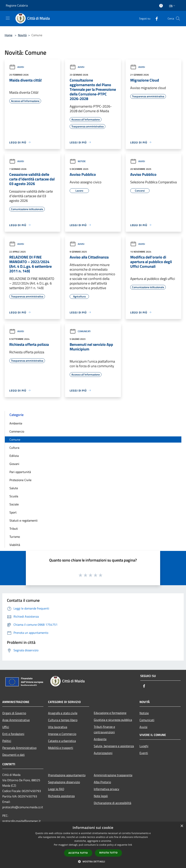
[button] (93, 861)
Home (8, 35)
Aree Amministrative (16, 720)
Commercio (17, 431)
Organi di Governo (14, 713)
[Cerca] (178, 19)
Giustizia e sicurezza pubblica (113, 720)
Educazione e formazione (110, 713)
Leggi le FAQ (56, 789)
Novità (22, 35)
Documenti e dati (14, 755)
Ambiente (16, 423)
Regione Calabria (17, 5)
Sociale (14, 504)
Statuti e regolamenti (24, 520)
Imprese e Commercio (62, 734)
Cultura (14, 448)
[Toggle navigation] (8, 18)
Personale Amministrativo (19, 748)
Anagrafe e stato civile (63, 713)
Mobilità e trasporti (61, 748)
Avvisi (17, 67)
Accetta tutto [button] (78, 853)
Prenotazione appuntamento (67, 775)
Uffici (6, 727)
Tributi (14, 529)
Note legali (101, 796)
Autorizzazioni (103, 753)
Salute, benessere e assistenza (114, 746)
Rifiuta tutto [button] (109, 853)
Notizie (78, 161)
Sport (13, 512)
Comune (15, 439)
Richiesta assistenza (61, 796)
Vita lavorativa (58, 727)
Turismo (15, 537)
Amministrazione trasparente (113, 775)
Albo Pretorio (102, 782)
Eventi (144, 753)
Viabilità (15, 545)
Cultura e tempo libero (63, 720)
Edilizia (14, 456)
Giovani (14, 464)
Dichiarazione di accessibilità (112, 803)
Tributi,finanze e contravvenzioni (104, 729)
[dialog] (93, 845)
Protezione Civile (20, 480)
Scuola (14, 496)
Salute (14, 488)
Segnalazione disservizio (64, 782)
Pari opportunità (20, 472)
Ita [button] (172, 6)
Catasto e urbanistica (62, 741)
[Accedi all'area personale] (161, 6)
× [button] (182, 826)
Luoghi (144, 746)
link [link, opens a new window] (130, 845)
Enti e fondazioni (13, 734)
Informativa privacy (107, 789)
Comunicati (80, 331)
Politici (7, 741)
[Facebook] (155, 18)
